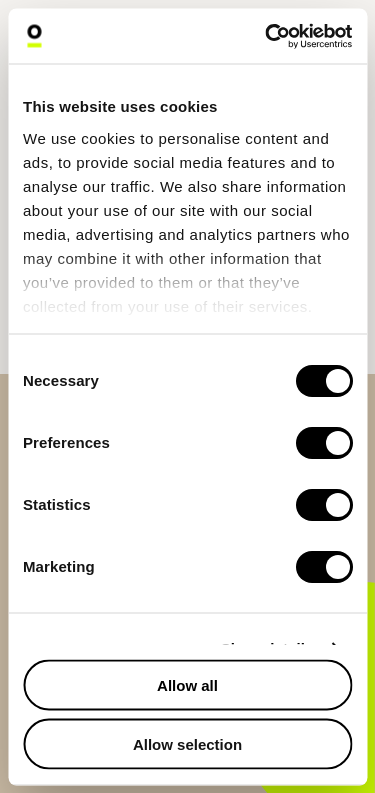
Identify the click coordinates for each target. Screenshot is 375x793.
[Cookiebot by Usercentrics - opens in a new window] (267, 36)
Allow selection (187, 743)
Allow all (187, 685)
